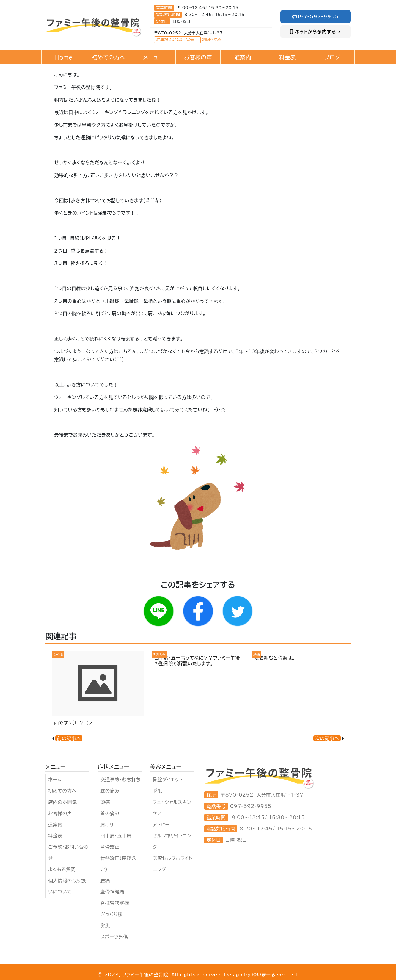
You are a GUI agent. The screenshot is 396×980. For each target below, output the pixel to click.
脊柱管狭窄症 (115, 903)
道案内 (55, 825)
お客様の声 (60, 813)
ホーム (55, 780)
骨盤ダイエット (168, 780)
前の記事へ (69, 738)
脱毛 (157, 791)
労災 (105, 925)
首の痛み (110, 813)
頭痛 (105, 802)
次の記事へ (327, 738)
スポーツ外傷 (114, 937)
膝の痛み (110, 791)
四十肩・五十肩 (116, 836)
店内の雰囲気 (62, 802)
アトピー (161, 825)
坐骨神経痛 (112, 892)
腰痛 (105, 881)
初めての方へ (62, 791)
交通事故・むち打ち (120, 780)
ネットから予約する (316, 32)
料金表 (55, 836)
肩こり (107, 825)
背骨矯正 (110, 847)
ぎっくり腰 (112, 914)
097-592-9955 (316, 16)
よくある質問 (62, 869)
